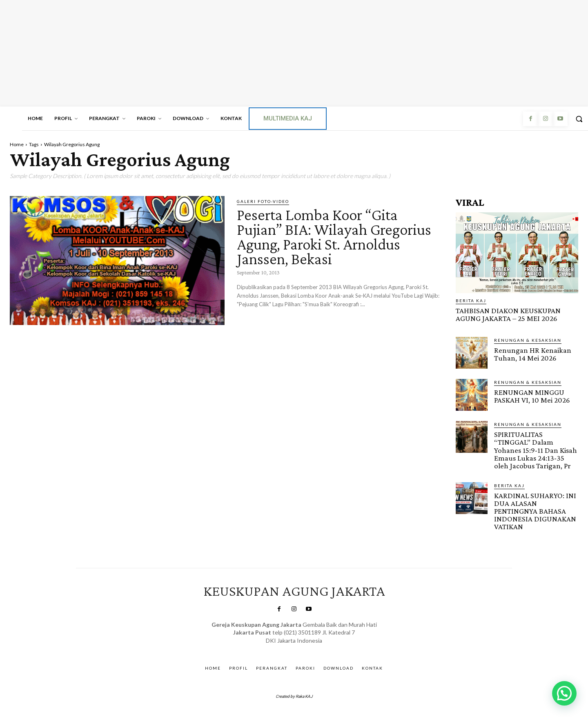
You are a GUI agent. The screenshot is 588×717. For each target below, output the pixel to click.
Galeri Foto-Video (263, 201)
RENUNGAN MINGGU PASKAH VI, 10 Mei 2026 (532, 396)
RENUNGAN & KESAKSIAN (528, 340)
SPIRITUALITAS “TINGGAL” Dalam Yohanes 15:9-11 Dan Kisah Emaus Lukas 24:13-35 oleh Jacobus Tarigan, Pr (536, 450)
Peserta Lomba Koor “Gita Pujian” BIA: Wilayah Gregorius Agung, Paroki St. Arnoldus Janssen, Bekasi (337, 237)
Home (17, 144)
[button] (564, 693)
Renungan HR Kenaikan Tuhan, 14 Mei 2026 (533, 354)
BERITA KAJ (471, 301)
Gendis (317, 648)
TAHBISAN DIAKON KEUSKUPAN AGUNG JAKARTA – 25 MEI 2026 (508, 314)
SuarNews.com (282, 648)
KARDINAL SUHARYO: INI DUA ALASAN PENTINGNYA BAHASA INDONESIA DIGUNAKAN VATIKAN (535, 511)
